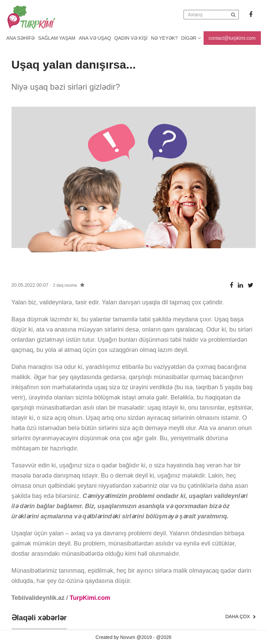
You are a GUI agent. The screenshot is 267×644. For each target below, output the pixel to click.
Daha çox (240, 616)
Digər (191, 38)
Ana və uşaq (95, 38)
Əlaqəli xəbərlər (39, 618)
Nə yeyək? (164, 38)
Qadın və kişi (131, 38)
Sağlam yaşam (57, 38)
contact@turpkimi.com (232, 38)
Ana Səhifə (21, 38)
